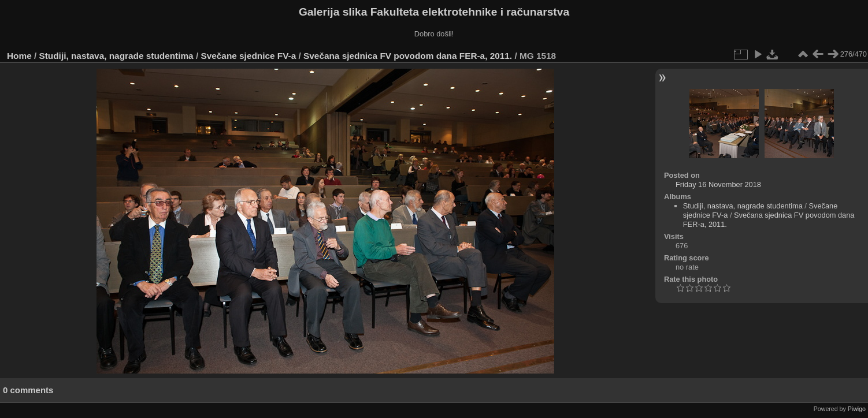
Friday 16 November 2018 (718, 184)
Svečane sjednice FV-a (248, 56)
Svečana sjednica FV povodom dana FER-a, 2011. (408, 56)
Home (19, 56)
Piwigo (857, 409)
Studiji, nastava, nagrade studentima (116, 56)
